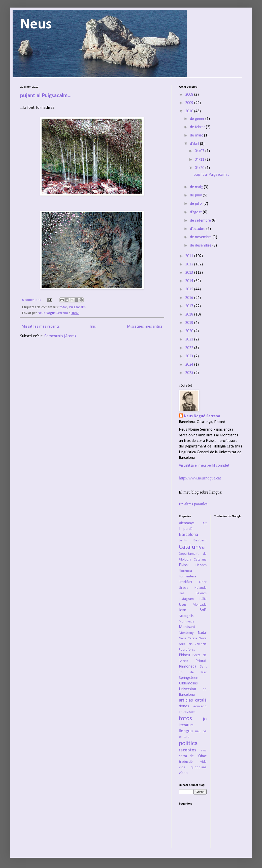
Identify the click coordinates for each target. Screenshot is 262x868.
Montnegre (187, 622)
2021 (190, 339)
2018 (190, 315)
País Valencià (196, 644)
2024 (190, 365)
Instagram (186, 599)
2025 (190, 373)
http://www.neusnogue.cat (200, 478)
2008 (190, 95)
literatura (186, 725)
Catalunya (192, 547)
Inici (93, 327)
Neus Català (188, 638)
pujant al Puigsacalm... (46, 96)
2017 (190, 306)
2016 (190, 298)
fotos (63, 307)
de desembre (201, 246)
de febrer (198, 127)
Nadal (202, 633)
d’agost (196, 212)
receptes (188, 750)
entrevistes (187, 712)
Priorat (201, 661)
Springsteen (189, 678)
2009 (190, 103)
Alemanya (187, 523)
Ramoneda (188, 667)
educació (200, 706)
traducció (186, 762)
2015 (190, 289)
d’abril (195, 144)
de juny (196, 195)
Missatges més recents (41, 327)
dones (184, 706)
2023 (190, 356)
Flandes (201, 565)
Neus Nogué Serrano (53, 313)
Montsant (187, 627)
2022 (190, 348)
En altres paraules (193, 504)
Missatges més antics (145, 327)
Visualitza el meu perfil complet (204, 466)
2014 (190, 281)
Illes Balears (193, 593)
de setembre (201, 221)
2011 (190, 256)
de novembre (201, 237)
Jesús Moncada (193, 605)
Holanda (201, 588)
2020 (190, 331)
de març (197, 135)
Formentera (187, 577)
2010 (190, 111)
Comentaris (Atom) (60, 336)
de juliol (197, 204)
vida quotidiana (193, 767)
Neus (36, 25)
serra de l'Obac (193, 756)
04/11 (200, 160)
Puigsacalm (77, 307)
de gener (198, 119)
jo (205, 719)
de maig (197, 187)
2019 (190, 323)
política (188, 743)
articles (186, 700)
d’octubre (198, 229)
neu (198, 731)
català (201, 700)
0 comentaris (32, 300)
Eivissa (184, 565)
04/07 (200, 151)
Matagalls (186, 616)
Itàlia (203, 599)
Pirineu (184, 655)
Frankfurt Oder (193, 582)
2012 (190, 264)
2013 (190, 273)
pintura (184, 737)
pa (205, 731)
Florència (185, 571)
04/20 (200, 168)
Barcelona (188, 535)
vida (203, 762)
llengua (186, 731)
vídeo (183, 773)
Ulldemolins (188, 683)
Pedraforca (187, 650)
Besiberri (200, 541)
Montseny (186, 633)
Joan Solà (193, 610)
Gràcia (184, 588)
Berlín (183, 541)
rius (204, 751)
